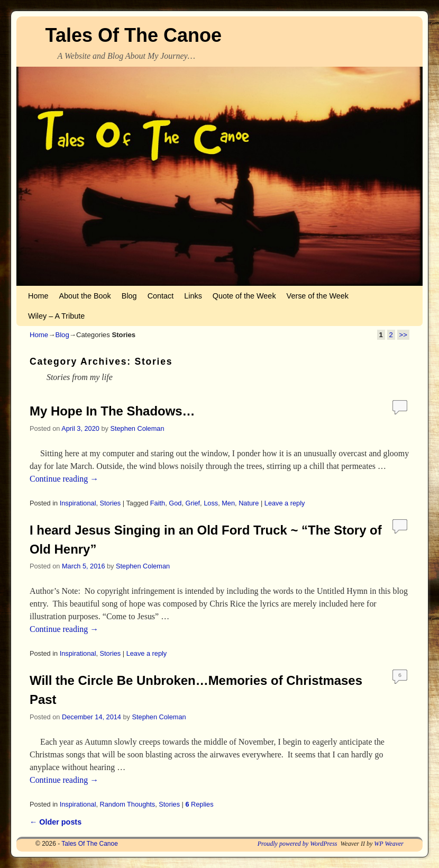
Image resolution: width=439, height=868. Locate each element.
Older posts (56, 822)
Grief (193, 503)
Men (228, 503)
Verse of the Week (318, 296)
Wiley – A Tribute (56, 316)
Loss (211, 503)
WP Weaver (389, 844)
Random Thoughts (128, 804)
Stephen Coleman (137, 428)
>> (403, 335)
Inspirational (78, 503)
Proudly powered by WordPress (298, 844)
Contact (161, 296)
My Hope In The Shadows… (112, 411)
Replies (199, 804)
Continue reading (64, 479)
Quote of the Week (244, 296)
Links (193, 296)
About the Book (85, 296)
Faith (158, 503)
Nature (249, 503)
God (175, 503)
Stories (111, 503)
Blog (129, 296)
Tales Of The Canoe (134, 35)
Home (38, 296)
